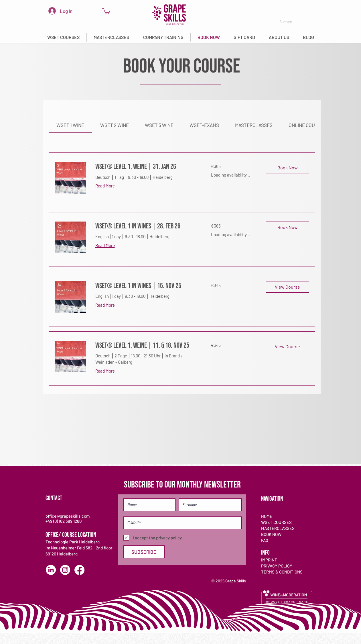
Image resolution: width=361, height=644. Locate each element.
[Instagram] (65, 570)
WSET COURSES (276, 522)
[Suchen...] (294, 22)
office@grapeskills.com (68, 516)
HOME (267, 516)
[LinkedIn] (51, 570)
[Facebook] (79, 570)
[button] (63, 37)
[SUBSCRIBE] (144, 552)
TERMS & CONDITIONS (282, 572)
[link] (106, 11)
